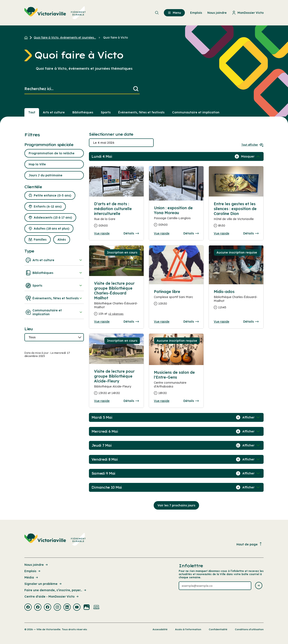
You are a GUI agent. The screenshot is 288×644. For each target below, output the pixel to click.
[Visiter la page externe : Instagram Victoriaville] (57, 608)
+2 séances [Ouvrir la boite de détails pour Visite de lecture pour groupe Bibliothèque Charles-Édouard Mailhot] (116, 314)
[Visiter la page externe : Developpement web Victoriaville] (96, 608)
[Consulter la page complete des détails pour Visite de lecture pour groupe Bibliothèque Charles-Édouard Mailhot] (116, 300)
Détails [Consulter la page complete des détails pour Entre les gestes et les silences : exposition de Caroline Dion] (251, 233)
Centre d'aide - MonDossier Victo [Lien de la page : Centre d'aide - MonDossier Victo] (52, 597)
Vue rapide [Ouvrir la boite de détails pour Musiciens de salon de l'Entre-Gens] (162, 401)
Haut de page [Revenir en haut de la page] (249, 544)
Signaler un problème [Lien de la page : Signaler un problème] (43, 584)
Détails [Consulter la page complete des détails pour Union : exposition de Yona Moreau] (191, 233)
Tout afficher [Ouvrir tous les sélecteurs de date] (252, 145)
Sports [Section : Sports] (106, 112)
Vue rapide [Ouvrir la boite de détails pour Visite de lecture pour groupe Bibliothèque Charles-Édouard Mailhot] (102, 322)
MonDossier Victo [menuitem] (248, 13)
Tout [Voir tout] (32, 112)
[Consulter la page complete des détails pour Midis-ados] (236, 301)
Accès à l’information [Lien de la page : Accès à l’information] (188, 629)
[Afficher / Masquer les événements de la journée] (251, 156)
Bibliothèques (54, 273)
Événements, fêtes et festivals (54, 298)
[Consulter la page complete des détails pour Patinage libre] (176, 299)
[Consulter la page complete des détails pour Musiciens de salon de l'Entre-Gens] (176, 384)
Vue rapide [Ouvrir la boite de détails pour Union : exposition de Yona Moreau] (162, 233)
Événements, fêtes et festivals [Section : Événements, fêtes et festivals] (141, 112)
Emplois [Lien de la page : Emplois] (33, 571)
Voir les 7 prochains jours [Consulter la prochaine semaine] (176, 505)
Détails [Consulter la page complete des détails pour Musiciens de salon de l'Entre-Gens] (191, 401)
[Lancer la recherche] (136, 89)
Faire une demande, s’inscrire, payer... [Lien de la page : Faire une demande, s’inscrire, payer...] (56, 590)
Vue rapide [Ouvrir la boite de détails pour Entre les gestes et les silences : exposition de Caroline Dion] (221, 233)
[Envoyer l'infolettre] (259, 586)
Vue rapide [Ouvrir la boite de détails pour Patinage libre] (162, 322)
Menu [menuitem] (174, 13)
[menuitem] (55, 13)
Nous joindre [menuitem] (217, 13)
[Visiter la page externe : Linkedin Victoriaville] (67, 608)
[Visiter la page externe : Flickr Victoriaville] (87, 608)
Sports (54, 286)
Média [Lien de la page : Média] (32, 577)
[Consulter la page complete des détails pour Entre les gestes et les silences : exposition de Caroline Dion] (236, 216)
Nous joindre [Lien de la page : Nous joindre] (36, 565)
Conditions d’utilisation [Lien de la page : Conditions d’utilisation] (249, 629)
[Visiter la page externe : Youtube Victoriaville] (77, 608)
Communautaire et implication (54, 312)
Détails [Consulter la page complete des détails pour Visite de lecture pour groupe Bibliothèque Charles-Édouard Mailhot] (131, 322)
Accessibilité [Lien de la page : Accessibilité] (160, 629)
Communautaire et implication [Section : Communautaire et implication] (196, 112)
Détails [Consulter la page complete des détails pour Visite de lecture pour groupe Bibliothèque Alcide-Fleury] (131, 401)
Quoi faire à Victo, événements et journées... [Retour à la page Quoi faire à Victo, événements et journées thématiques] (65, 38)
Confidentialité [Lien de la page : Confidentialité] (218, 629)
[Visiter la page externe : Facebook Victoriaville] (28, 608)
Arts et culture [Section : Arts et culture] (54, 112)
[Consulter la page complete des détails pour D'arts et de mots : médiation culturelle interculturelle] (116, 216)
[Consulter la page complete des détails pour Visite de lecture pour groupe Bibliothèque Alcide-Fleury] (116, 384)
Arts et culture (54, 260)
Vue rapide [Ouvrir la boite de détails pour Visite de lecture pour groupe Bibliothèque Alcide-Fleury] (102, 401)
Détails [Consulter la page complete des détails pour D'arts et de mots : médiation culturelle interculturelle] (131, 233)
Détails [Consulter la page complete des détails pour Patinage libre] (191, 322)
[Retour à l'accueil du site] (27, 38)
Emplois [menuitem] (196, 13)
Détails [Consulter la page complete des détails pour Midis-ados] (251, 322)
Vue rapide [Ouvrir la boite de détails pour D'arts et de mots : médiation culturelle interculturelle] (102, 233)
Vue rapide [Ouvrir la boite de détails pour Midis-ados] (221, 322)
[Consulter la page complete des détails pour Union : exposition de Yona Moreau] (176, 218)
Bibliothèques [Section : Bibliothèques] (83, 112)
